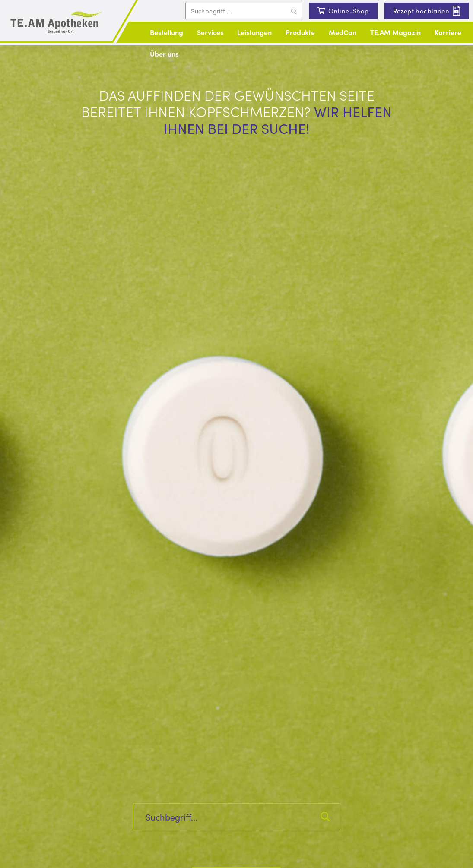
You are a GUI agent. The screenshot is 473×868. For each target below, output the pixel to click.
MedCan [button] (343, 32)
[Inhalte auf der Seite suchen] (244, 11)
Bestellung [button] (167, 32)
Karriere (448, 32)
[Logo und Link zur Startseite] (56, 22)
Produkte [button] (300, 32)
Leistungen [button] (254, 32)
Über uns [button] (164, 54)
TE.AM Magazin (395, 32)
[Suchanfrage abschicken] (294, 11)
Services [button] (210, 32)
